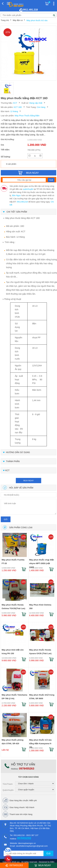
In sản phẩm (11, 164)
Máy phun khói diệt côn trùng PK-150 (13, 652)
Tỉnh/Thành (8, 784)
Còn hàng (41, 107)
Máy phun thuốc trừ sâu (37, 20)
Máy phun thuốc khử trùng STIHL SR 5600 (42, 697)
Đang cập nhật (36, 103)
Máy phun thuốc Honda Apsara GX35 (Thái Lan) (40, 652)
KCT (15, 103)
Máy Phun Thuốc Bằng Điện (27, 116)
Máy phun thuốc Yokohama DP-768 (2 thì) (14, 697)
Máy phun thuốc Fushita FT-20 (13, 562)
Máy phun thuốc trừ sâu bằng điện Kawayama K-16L (41, 742)
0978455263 (27, 769)
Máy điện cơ (18, 20)
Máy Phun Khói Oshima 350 (40, 607)
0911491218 (22, 202)
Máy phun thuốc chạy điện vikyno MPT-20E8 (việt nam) (42, 562)
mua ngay (29, 481)
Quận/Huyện (8, 790)
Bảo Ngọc (17, 195)
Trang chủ (5, 20)
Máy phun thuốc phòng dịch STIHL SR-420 (13, 742)
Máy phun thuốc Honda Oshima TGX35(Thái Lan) (13, 607)
